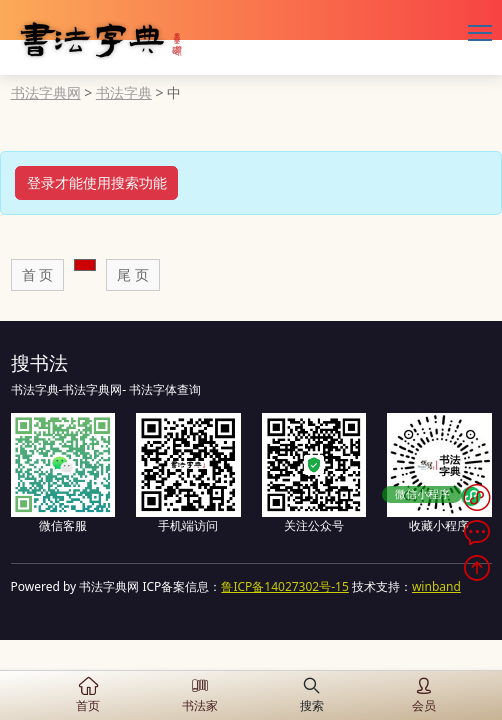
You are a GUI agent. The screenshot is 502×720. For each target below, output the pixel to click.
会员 (424, 695)
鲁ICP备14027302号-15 (284, 586)
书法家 (200, 695)
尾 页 (133, 274)
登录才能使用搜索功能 (97, 182)
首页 (88, 695)
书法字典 (124, 92)
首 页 (38, 274)
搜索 (312, 695)
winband (436, 586)
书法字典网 (46, 92)
